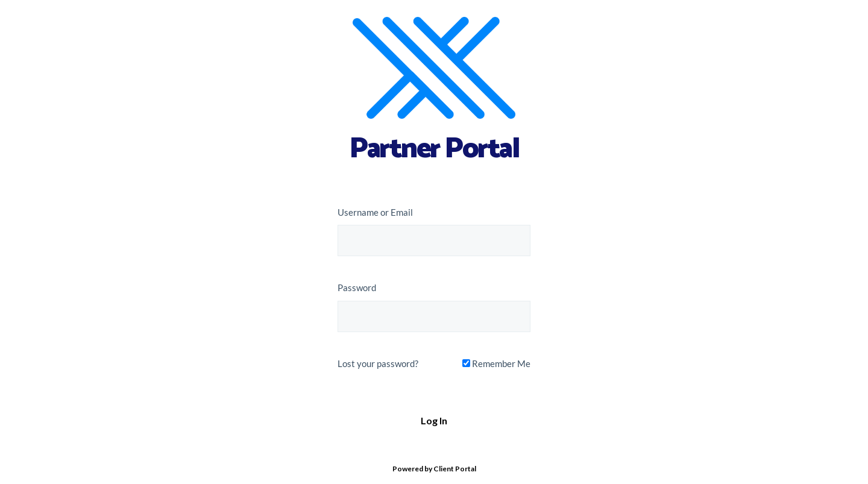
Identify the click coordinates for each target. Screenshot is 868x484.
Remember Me (496, 363)
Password (357, 288)
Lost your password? (378, 363)
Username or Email (375, 212)
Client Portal (455, 469)
